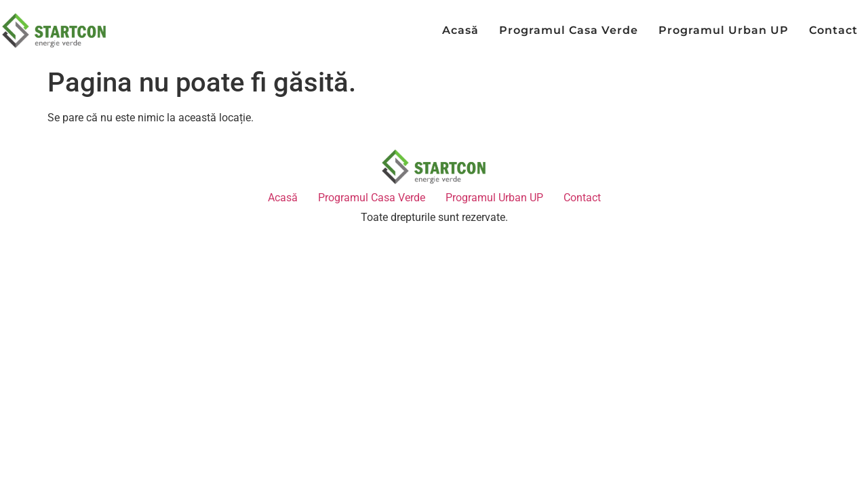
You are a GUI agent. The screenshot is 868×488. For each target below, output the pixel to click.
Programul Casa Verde (569, 30)
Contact (833, 30)
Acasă (460, 30)
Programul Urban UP (724, 30)
